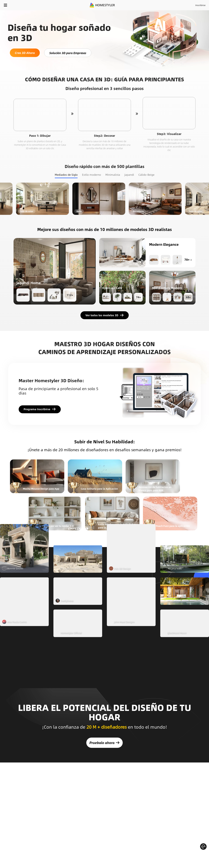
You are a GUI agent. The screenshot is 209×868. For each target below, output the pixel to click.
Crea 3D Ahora (25, 53)
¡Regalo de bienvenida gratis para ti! (140, 12)
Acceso (152, 4)
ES (174, 4)
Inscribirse (163, 4)
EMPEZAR (75, 587)
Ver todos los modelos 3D (105, 315)
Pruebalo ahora (105, 736)
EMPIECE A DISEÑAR (193, 4)
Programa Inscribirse (40, 409)
